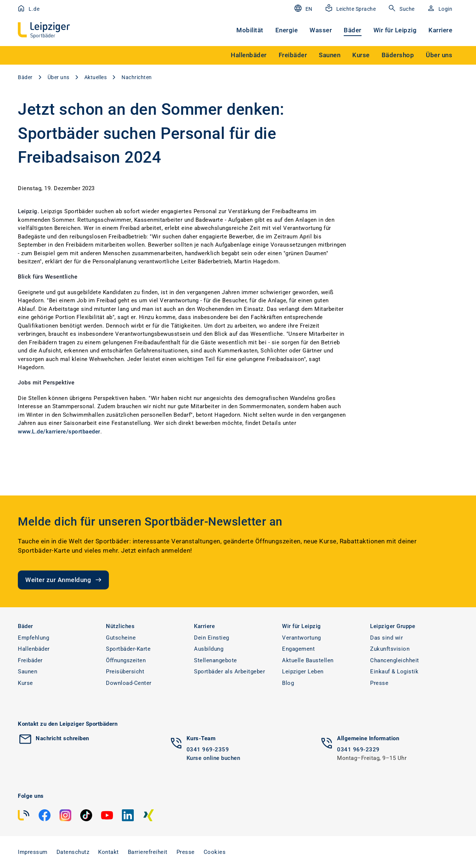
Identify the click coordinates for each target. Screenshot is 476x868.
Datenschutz (73, 852)
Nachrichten (137, 77)
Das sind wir (386, 638)
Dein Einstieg (212, 638)
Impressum (33, 852)
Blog (288, 683)
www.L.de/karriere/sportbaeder (59, 432)
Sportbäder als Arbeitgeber (229, 672)
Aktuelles (96, 77)
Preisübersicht (125, 672)
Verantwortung (302, 638)
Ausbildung (209, 649)
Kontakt (109, 852)
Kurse (25, 683)
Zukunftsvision (390, 649)
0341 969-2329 (358, 750)
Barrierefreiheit (148, 852)
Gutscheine (121, 638)
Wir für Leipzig (395, 30)
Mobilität (250, 30)
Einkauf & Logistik (394, 672)
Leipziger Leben (303, 672)
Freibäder (30, 660)
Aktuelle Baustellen (308, 660)
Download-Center (129, 683)
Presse (379, 683)
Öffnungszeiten (126, 660)
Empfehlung (33, 638)
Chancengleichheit (395, 660)
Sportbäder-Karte (128, 649)
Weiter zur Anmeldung (64, 580)
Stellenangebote (216, 660)
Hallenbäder (34, 649)
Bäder (353, 30)
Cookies (215, 852)
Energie (287, 30)
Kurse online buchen (213, 758)
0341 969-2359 (208, 750)
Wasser (321, 30)
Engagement (298, 649)
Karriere (440, 30)
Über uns (59, 77)
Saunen (27, 672)
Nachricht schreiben (62, 738)
